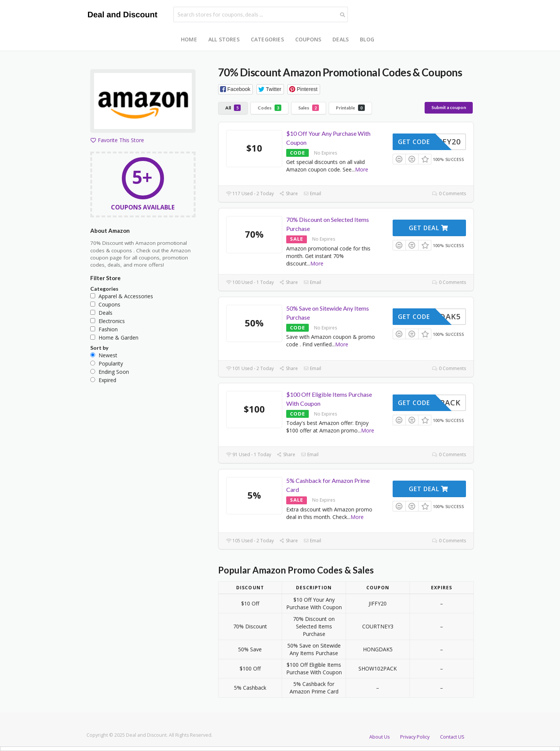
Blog (367, 39)
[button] (236, 89)
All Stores (224, 39)
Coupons (308, 39)
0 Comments (449, 193)
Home (189, 39)
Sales (309, 108)
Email (312, 193)
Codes (269, 108)
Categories (267, 39)
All (233, 108)
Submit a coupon (449, 107)
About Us (379, 737)
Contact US (452, 737)
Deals (341, 39)
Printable (350, 108)
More (362, 169)
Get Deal (429, 228)
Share (289, 193)
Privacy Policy (415, 737)
